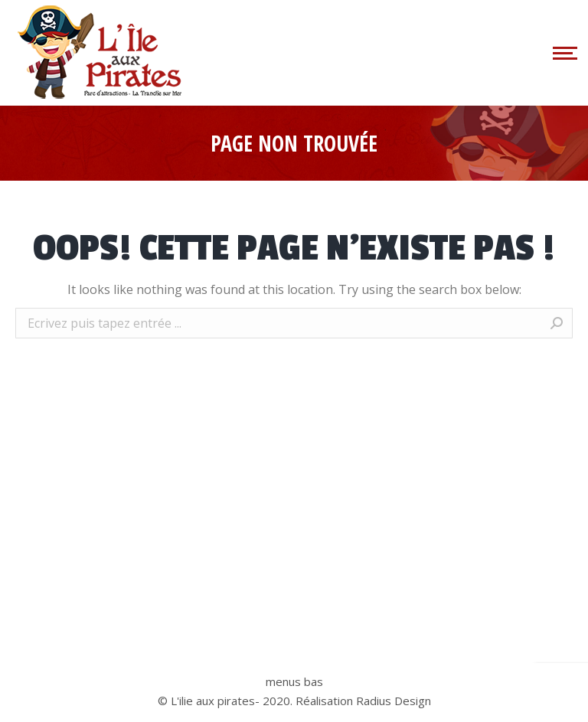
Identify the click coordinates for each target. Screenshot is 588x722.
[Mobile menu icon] (563, 53)
